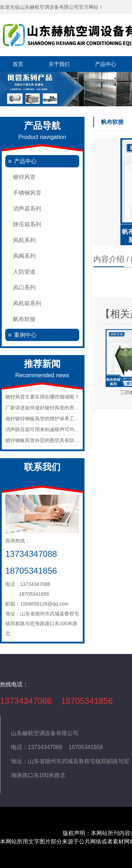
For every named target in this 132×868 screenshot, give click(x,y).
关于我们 (59, 64)
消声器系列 (27, 209)
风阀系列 (24, 256)
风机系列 (24, 240)
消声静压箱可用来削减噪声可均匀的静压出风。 (57, 429)
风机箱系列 (27, 303)
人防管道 (24, 272)
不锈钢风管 (27, 193)
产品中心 (106, 64)
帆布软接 (24, 319)
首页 (18, 64)
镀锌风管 (24, 177)
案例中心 (25, 335)
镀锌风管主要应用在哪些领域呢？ (42, 397)
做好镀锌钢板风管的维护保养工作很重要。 (52, 419)
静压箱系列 (27, 224)
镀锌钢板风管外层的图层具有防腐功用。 (50, 440)
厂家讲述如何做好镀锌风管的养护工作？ (50, 408)
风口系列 (24, 288)
